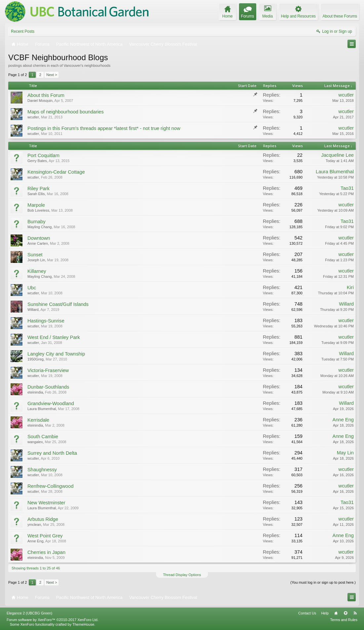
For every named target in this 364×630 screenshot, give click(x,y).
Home (336, 613)
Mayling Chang (40, 227)
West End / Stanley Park (54, 337)
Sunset (35, 255)
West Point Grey (45, 536)
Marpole (36, 205)
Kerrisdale (38, 420)
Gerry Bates (37, 161)
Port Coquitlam (43, 155)
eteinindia (35, 392)
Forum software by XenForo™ (53, 620)
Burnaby (37, 222)
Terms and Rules (344, 620)
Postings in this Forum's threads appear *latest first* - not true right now (104, 128)
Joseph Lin (36, 260)
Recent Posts (23, 31)
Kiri (350, 287)
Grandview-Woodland (51, 403)
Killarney (37, 271)
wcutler (346, 95)
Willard (33, 310)
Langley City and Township (56, 354)
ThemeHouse (83, 624)
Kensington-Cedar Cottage (56, 172)
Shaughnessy (42, 470)
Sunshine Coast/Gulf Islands (58, 304)
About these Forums (340, 16)
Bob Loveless (38, 210)
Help (325, 613)
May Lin (345, 453)
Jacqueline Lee (337, 155)
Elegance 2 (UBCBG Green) (29, 613)
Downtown (39, 238)
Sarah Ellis (36, 194)
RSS (355, 613)
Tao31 (347, 188)
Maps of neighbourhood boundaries (66, 112)
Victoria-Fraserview (48, 370)
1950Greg (36, 359)
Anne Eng (343, 420)
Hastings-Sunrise (46, 321)
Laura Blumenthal (335, 172)
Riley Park (39, 189)
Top (345, 613)
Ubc (32, 288)
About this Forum (46, 95)
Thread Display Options (182, 575)
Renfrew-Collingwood (50, 486)
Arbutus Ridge (43, 519)
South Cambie (43, 437)
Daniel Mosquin (40, 101)
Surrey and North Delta (52, 453)
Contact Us (307, 613)
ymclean (34, 525)
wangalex (35, 442)
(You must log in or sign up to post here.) (323, 582)
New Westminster (46, 503)
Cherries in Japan (46, 552)
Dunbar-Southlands (48, 387)
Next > (52, 75)
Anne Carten (38, 243)
